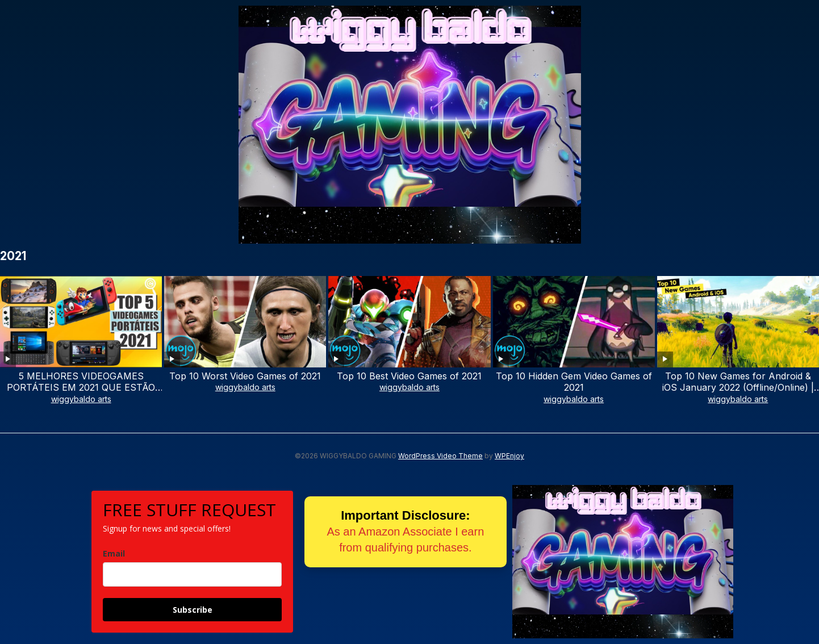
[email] (192, 574)
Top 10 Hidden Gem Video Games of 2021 (574, 382)
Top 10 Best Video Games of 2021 (409, 376)
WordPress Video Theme (440, 456)
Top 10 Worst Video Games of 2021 (245, 376)
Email (114, 553)
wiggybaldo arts (81, 399)
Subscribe (193, 610)
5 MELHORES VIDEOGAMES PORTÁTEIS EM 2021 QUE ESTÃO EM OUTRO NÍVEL (81, 388)
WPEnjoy (509, 456)
